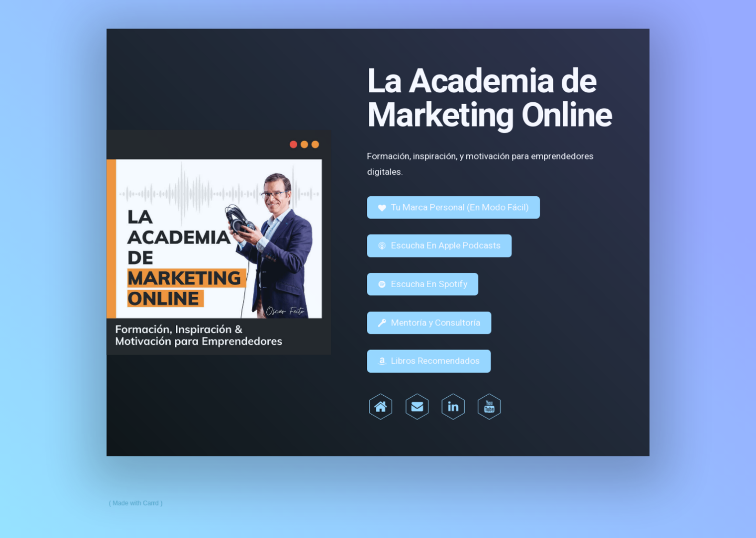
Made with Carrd (138, 501)
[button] (453, 208)
